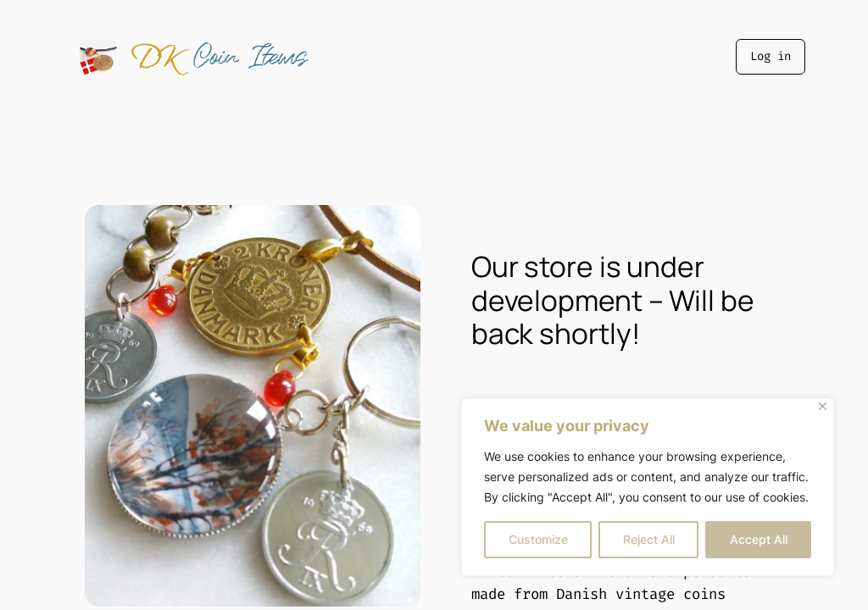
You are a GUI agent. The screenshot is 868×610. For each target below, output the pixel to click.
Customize (538, 539)
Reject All (649, 539)
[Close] (823, 406)
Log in (771, 56)
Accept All (759, 539)
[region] (648, 487)
